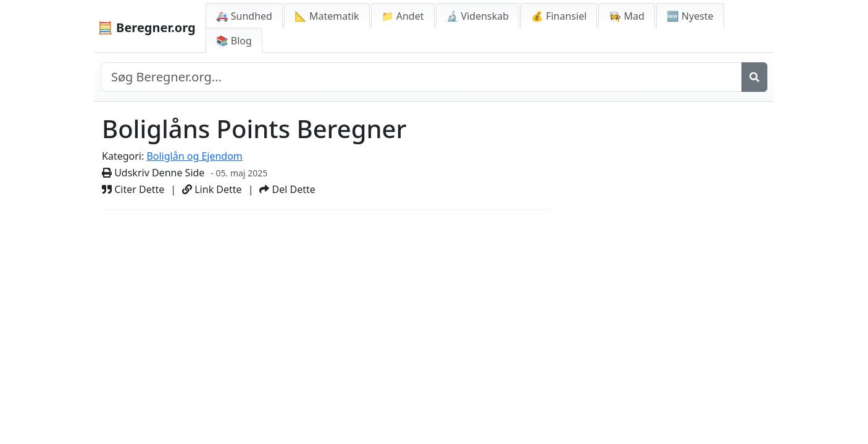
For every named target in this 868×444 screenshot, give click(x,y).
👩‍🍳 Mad (626, 16)
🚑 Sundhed (244, 16)
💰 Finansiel (559, 16)
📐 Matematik (327, 16)
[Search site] (421, 77)
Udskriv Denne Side (153, 173)
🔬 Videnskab (478, 16)
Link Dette (212, 189)
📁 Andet (403, 16)
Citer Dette (133, 189)
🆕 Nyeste (690, 16)
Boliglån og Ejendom (194, 156)
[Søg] (754, 77)
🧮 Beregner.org (147, 27)
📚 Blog (234, 41)
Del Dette (287, 189)
